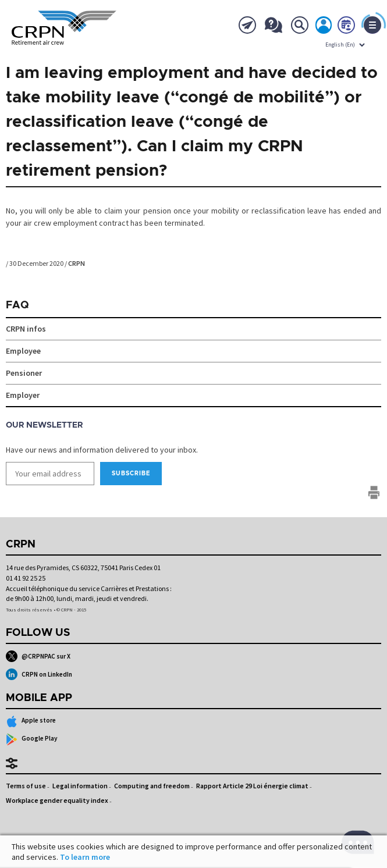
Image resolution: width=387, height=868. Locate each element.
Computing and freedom (152, 786)
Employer (23, 395)
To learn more (85, 857)
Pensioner (24, 373)
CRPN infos (26, 329)
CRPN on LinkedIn (39, 674)
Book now (347, 27)
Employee (23, 351)
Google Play (32, 739)
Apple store (31, 721)
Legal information (80, 786)
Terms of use (26, 786)
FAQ (17, 305)
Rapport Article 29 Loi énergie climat (252, 786)
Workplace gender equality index (57, 800)
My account (324, 27)
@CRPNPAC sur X (38, 656)
